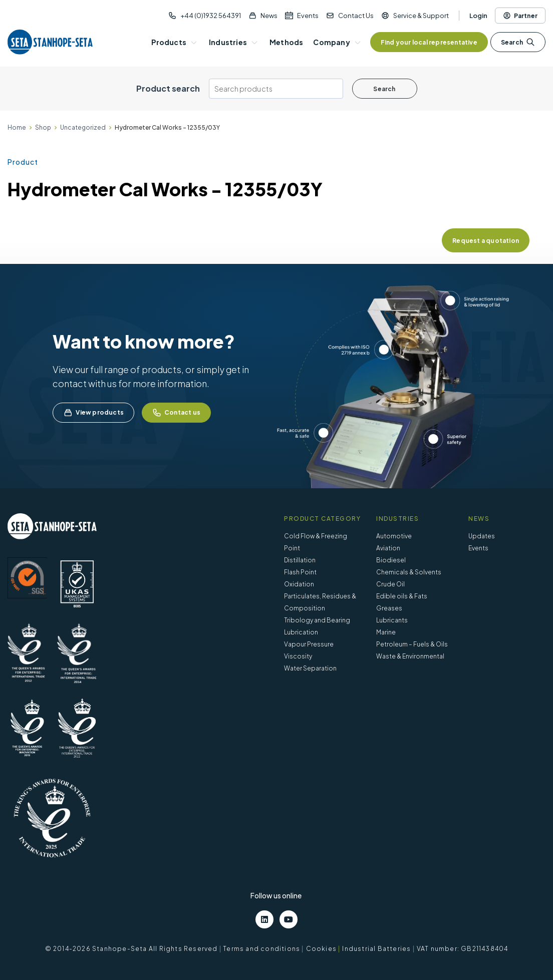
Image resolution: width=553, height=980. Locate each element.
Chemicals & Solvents (409, 572)
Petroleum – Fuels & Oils (412, 644)
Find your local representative (429, 42)
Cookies (321, 949)
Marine (386, 632)
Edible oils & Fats (402, 596)
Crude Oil (390, 584)
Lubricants (392, 620)
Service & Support (421, 16)
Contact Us (356, 16)
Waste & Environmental (410, 656)
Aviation (388, 548)
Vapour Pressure (309, 644)
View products (93, 413)
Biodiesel (391, 560)
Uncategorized (83, 127)
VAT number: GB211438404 (463, 949)
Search (518, 42)
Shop (43, 127)
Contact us (176, 413)
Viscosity (298, 656)
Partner (520, 16)
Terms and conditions (261, 949)
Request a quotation (486, 241)
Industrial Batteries (376, 949)
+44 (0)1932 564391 (211, 16)
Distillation (300, 560)
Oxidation (299, 584)
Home (17, 127)
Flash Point (300, 572)
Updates (482, 536)
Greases (389, 608)
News (269, 16)
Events (308, 16)
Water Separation (310, 668)
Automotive (394, 536)
